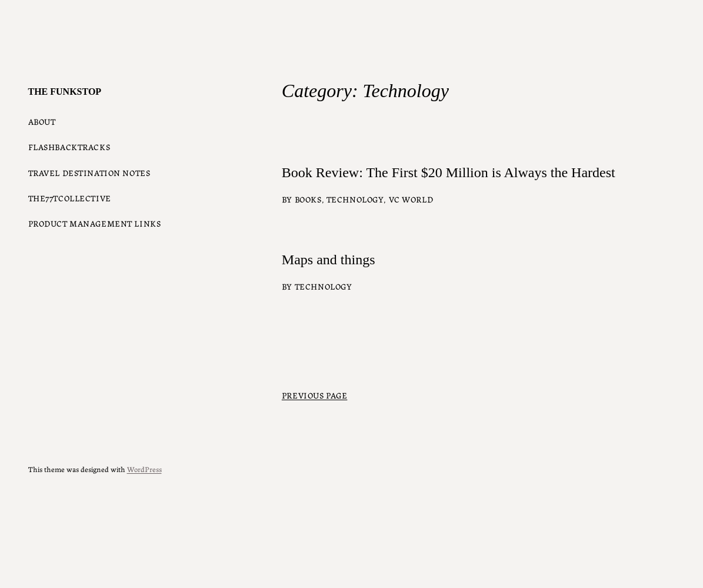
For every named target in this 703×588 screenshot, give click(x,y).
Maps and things (329, 260)
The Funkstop (65, 92)
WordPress (144, 469)
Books (308, 199)
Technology (355, 199)
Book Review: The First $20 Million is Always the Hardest (449, 172)
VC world (411, 199)
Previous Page (315, 395)
